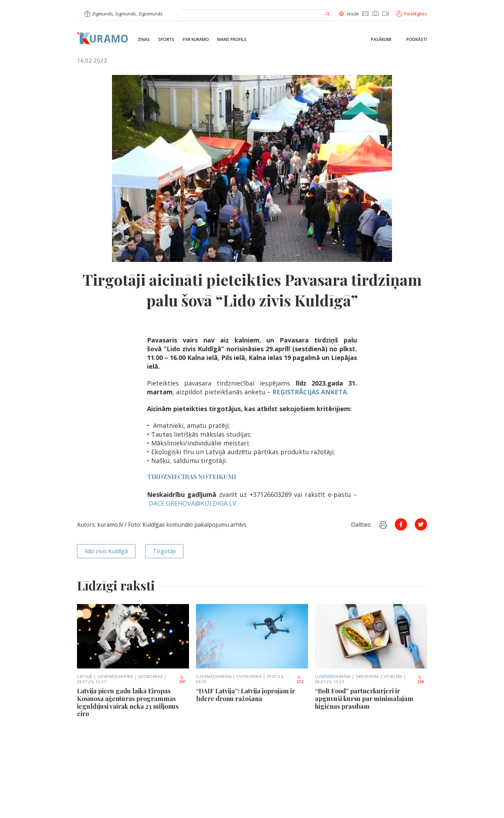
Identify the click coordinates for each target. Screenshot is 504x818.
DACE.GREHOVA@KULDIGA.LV (192, 503)
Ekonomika (151, 676)
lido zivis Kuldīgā (106, 551)
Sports (166, 40)
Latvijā (85, 676)
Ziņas (144, 40)
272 (300, 680)
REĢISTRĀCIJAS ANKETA (310, 392)
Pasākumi (381, 40)
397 (183, 680)
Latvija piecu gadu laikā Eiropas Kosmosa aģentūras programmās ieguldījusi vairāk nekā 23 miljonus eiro (128, 702)
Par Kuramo (196, 40)
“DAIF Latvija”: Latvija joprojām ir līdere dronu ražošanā (246, 695)
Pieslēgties (411, 14)
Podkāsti (417, 40)
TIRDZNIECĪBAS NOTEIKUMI (192, 477)
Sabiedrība (367, 676)
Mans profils (232, 40)
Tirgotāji (164, 551)
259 (421, 680)
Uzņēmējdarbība (115, 676)
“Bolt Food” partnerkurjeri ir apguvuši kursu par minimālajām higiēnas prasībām (364, 699)
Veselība (393, 676)
